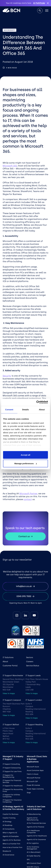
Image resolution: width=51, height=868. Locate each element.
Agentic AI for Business (12, 840)
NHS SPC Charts (33, 867)
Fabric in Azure (33, 774)
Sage (29, 793)
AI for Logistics (33, 843)
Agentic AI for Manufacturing (33, 819)
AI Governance (8, 855)
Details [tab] (25, 410)
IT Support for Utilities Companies (11, 796)
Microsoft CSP (32, 781)
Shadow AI (7, 851)
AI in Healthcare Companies (33, 832)
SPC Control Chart (34, 863)
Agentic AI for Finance (35, 827)
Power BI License (33, 785)
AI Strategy (7, 822)
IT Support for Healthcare (13, 786)
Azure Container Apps (35, 770)
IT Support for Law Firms (12, 771)
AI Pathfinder (39, 3)
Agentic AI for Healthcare (37, 836)
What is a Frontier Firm (11, 844)
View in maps (9, 693)
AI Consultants (8, 829)
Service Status (33, 666)
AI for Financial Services (36, 823)
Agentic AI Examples (11, 836)
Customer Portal (10, 666)
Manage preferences (26, 463)
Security (7, 376)
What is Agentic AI (10, 833)
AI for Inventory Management (33, 848)
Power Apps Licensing (35, 789)
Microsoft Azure (33, 767)
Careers (30, 662)
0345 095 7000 (25, 596)
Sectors (30, 657)
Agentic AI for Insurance (36, 840)
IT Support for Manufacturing (8, 776)
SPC (28, 860)
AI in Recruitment (34, 852)
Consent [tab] (9, 410)
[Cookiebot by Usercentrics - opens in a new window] (37, 402)
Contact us (25, 536)
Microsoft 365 (10, 166)
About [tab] (42, 410)
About (5, 662)
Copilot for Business (10, 814)
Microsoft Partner (28, 494)
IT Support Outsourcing (12, 768)
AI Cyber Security (34, 856)
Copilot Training (9, 818)
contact (28, 499)
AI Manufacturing (34, 814)
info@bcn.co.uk (25, 586)
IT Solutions (8, 657)
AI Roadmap (8, 825)
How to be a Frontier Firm (12, 847)
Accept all (26, 455)
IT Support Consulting (11, 764)
